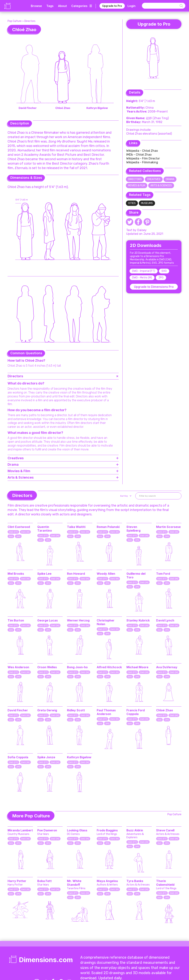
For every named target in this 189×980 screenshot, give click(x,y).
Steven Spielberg (133, 529)
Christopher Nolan (106, 622)
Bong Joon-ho (77, 667)
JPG (161, 278)
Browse (36, 6)
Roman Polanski (108, 527)
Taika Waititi (76, 527)
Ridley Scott (76, 710)
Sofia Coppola (18, 757)
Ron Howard (76, 574)
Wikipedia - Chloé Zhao (142, 151)
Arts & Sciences (161, 186)
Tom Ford (163, 574)
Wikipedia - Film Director (143, 158)
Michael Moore (137, 667)
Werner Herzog (78, 620)
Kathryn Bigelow (79, 757)
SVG (164, 271)
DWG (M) (25, 532)
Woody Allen (106, 574)
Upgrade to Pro (112, 6)
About (62, 6)
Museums (147, 203)
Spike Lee (44, 574)
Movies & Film (137, 186)
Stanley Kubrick (138, 620)
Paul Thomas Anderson (106, 712)
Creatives (154, 179)
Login (132, 6)
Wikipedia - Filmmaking (142, 162)
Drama (170, 179)
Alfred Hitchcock (109, 667)
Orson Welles (47, 667)
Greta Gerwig (47, 710)
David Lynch (165, 620)
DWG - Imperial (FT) (144, 271)
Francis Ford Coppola (136, 712)
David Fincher (18, 710)
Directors (30, 21)
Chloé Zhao (165, 710)
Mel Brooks (16, 574)
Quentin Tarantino (45, 529)
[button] (125, 496)
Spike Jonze (46, 757)
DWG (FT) (13, 532)
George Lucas (48, 620)
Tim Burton (16, 620)
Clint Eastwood (19, 527)
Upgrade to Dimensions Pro (154, 287)
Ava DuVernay (167, 667)
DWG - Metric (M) (142, 278)
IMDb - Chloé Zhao (139, 155)
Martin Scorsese (168, 527)
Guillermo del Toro (136, 575)
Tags (50, 6)
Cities (132, 203)
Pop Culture (15, 21)
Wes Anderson (18, 667)
